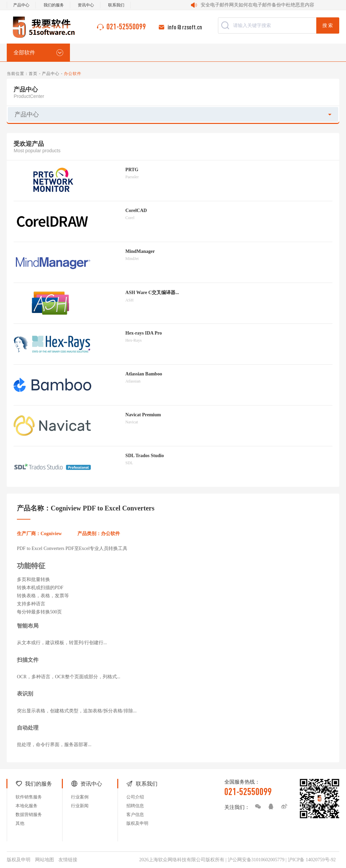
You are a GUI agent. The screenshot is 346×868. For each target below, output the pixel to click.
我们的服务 (54, 5)
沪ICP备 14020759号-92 (312, 860)
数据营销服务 (29, 814)
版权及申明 (137, 823)
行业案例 (80, 797)
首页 (33, 74)
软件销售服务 (29, 797)
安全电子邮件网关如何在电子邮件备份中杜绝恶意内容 (257, 5)
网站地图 (45, 860)
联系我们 (116, 5)
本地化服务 (27, 806)
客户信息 (135, 814)
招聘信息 (135, 806)
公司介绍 (135, 797)
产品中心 (21, 5)
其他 (20, 823)
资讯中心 (86, 5)
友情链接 (68, 860)
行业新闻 (80, 806)
